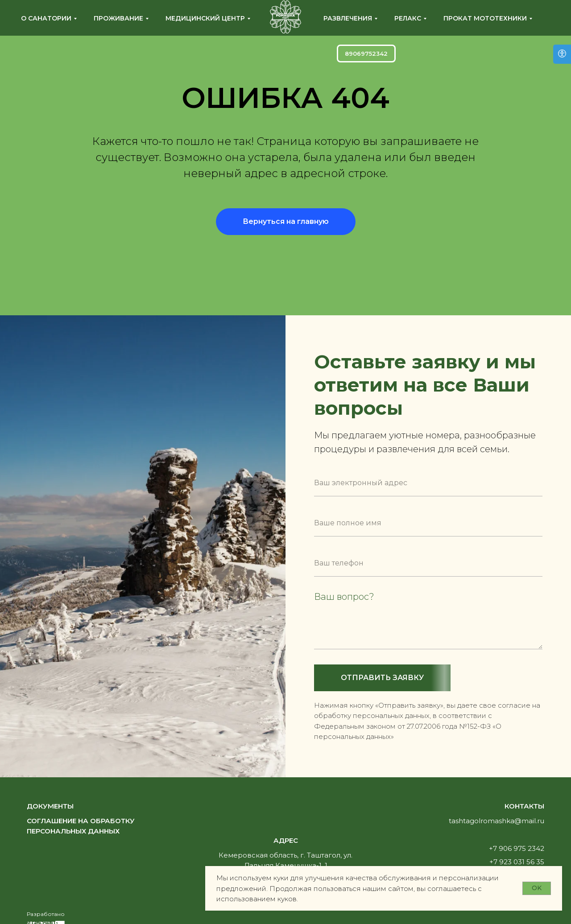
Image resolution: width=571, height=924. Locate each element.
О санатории (46, 18)
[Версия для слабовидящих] (562, 54)
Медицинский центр (205, 18)
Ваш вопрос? (344, 597)
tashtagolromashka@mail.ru (497, 821)
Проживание (118, 18)
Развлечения (348, 18)
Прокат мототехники (485, 18)
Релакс (408, 18)
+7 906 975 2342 (517, 848)
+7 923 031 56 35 (517, 862)
